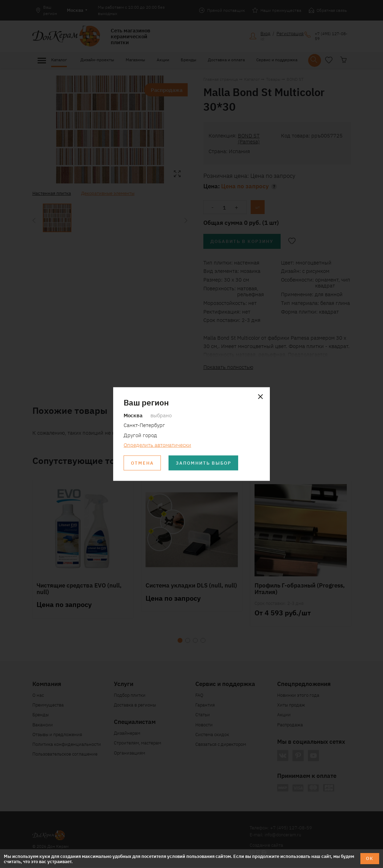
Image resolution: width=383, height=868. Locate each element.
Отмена (142, 463)
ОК (370, 858)
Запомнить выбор (204, 463)
